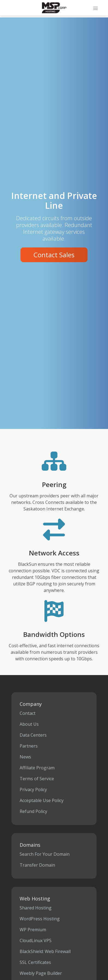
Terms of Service (37, 779)
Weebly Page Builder (41, 973)
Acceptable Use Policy (42, 800)
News (25, 757)
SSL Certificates (35, 962)
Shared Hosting (36, 908)
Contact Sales (54, 255)
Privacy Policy (33, 790)
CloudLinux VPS (36, 940)
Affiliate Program (37, 768)
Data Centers (33, 735)
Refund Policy (33, 811)
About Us (29, 724)
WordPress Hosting (40, 919)
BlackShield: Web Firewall (45, 951)
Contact (28, 713)
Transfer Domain (37, 865)
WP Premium (33, 930)
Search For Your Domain (45, 854)
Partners (29, 746)
